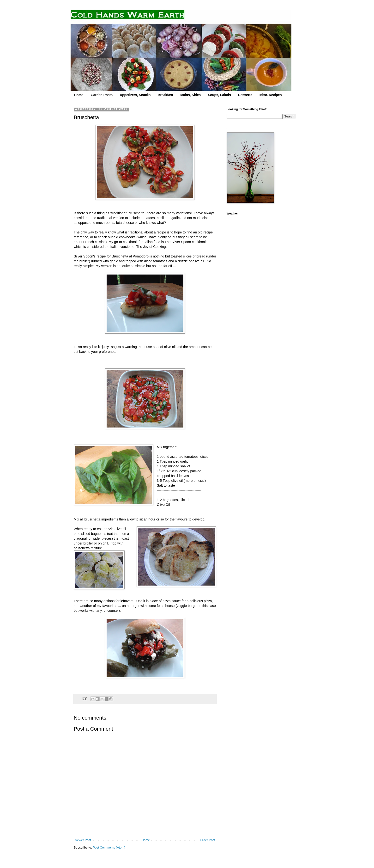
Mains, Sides (190, 95)
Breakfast (165, 95)
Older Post (208, 840)
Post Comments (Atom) (109, 847)
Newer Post (83, 840)
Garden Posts (102, 95)
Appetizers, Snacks (135, 95)
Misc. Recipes (271, 95)
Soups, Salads (219, 95)
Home (79, 95)
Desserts (245, 95)
